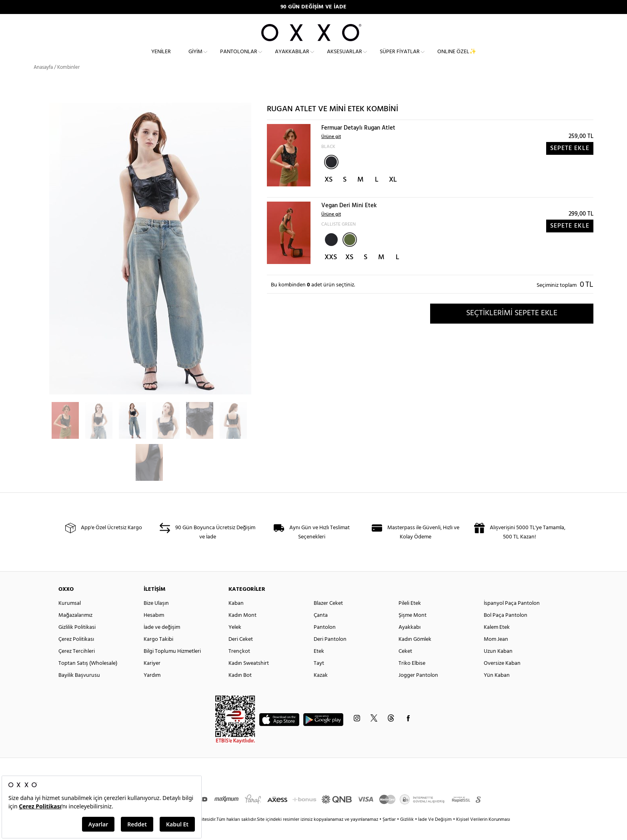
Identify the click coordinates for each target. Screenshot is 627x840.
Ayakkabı (410, 642)
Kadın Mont (242, 630)
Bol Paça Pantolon (506, 630)
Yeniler (161, 58)
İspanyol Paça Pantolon (512, 618)
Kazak (321, 690)
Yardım (152, 690)
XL (393, 194)
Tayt (319, 678)
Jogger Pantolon (418, 690)
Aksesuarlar (345, 58)
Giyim (195, 58)
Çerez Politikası (76, 654)
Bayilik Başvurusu (79, 690)
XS (329, 194)
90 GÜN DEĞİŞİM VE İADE (313, 7)
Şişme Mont (413, 630)
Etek (319, 666)
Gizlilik (408, 834)
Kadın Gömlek (415, 654)
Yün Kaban (497, 690)
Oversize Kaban (502, 678)
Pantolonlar (239, 58)
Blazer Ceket (328, 618)
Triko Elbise (412, 678)
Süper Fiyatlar (400, 58)
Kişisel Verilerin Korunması (483, 834)
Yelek (235, 642)
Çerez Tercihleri (77, 666)
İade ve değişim (162, 642)
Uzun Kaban (498, 666)
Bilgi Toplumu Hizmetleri (172, 666)
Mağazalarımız (75, 630)
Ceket (405, 666)
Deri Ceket (241, 654)
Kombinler (68, 82)
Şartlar (390, 834)
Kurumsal (70, 618)
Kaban (236, 618)
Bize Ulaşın (156, 618)
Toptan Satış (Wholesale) (88, 678)
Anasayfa (43, 82)
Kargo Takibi (158, 654)
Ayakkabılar (292, 58)
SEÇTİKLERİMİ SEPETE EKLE (512, 328)
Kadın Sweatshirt (249, 678)
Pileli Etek (410, 618)
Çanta (321, 630)
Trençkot (239, 666)
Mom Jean (496, 654)
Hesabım (154, 630)
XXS (331, 272)
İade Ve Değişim (435, 834)
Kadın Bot (240, 690)
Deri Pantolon (330, 654)
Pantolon (325, 642)
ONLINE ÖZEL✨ (457, 58)
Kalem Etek (497, 642)
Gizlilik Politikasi (77, 642)
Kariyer (152, 678)
